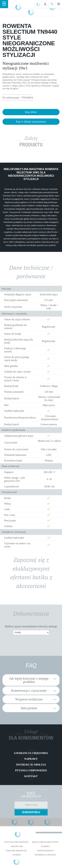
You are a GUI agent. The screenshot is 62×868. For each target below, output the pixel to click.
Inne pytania (29, 708)
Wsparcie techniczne (29, 699)
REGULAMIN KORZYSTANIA (46, 842)
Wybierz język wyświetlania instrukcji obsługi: (31, 626)
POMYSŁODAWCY (45, 851)
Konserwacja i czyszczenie (29, 690)
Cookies (17, 855)
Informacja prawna (45, 855)
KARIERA (46, 846)
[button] (45, 4)
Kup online (31, 112)
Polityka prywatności (17, 842)
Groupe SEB (16, 846)
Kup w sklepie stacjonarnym (31, 122)
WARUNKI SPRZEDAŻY (16, 851)
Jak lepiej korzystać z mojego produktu (29, 680)
